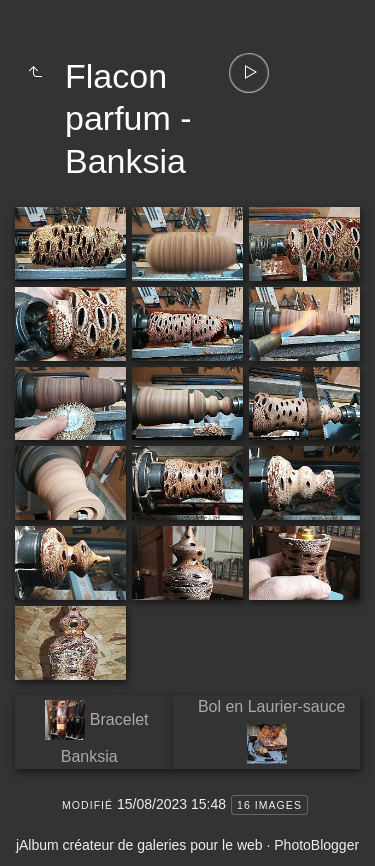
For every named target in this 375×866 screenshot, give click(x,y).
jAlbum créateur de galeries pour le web (139, 845)
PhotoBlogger (316, 845)
